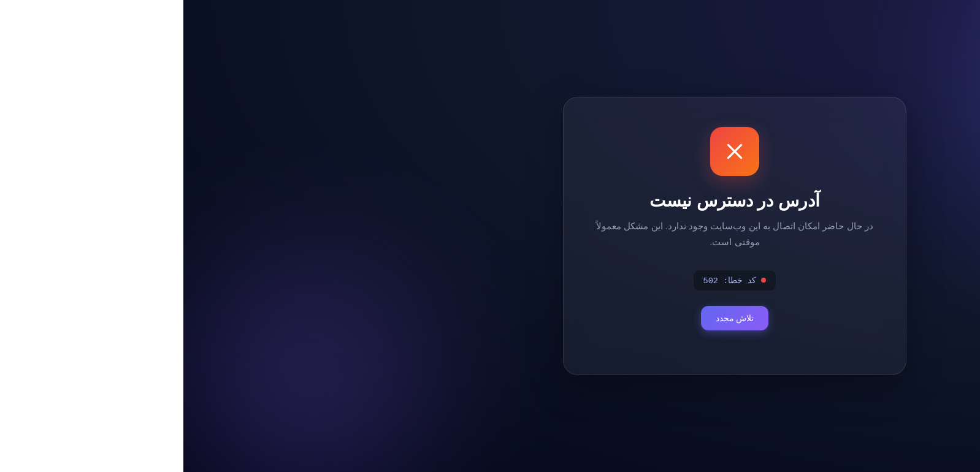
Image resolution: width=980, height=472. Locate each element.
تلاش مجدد (490, 319)
